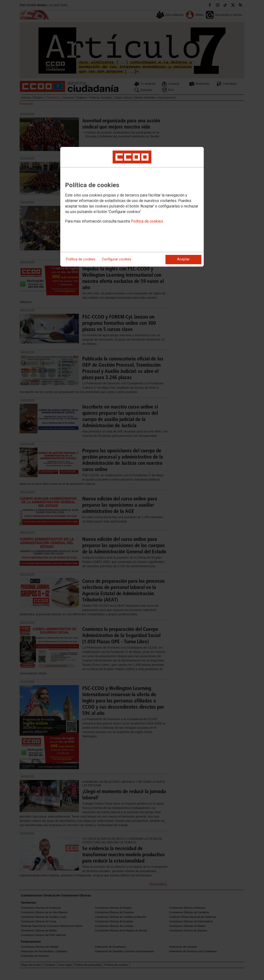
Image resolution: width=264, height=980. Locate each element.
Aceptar (183, 259)
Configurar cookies (117, 259)
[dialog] (132, 207)
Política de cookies (147, 221)
